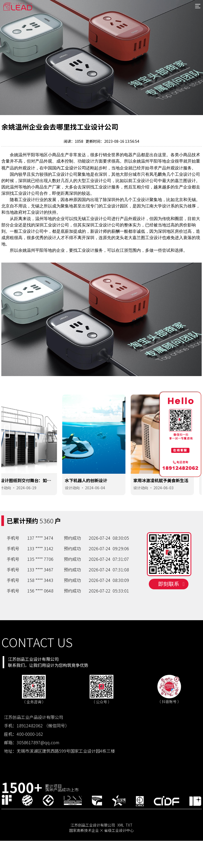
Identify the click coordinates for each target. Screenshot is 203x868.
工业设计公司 (73, 168)
